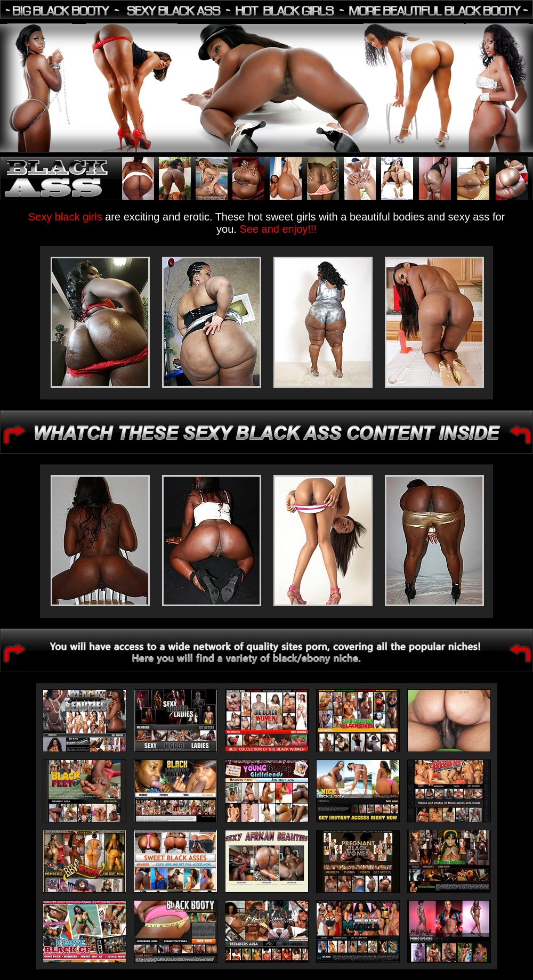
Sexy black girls (67, 217)
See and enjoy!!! (278, 229)
